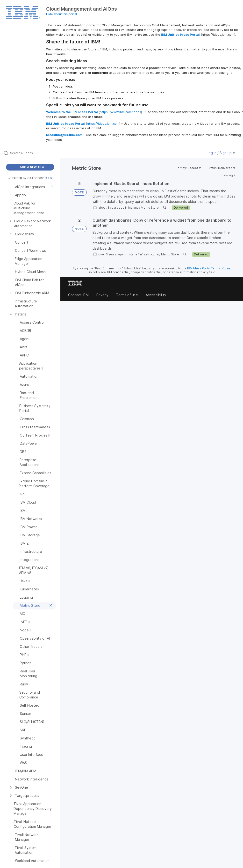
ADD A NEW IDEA (30, 167)
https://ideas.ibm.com (103, 123)
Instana (133, 208)
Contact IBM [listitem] (78, 295)
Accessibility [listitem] (156, 295)
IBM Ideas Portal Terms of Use (209, 268)
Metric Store (150, 208)
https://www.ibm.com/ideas (120, 112)
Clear (49, 178)
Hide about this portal (61, 14)
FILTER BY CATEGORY (26, 178)
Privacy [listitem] (102, 295)
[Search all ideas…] (33, 153)
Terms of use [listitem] (127, 295)
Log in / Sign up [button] (221, 153)
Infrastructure (149, 254)
